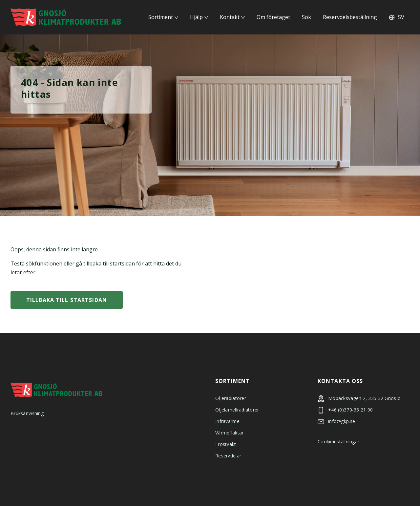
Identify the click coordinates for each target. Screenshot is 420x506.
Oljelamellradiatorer (237, 410)
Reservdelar (228, 456)
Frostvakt (226, 444)
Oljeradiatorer (231, 398)
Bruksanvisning (27, 413)
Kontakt (230, 17)
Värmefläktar (229, 433)
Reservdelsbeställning (350, 17)
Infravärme (227, 421)
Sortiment (161, 17)
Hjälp (196, 17)
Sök (306, 17)
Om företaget (273, 17)
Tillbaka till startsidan (67, 300)
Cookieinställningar (338, 442)
